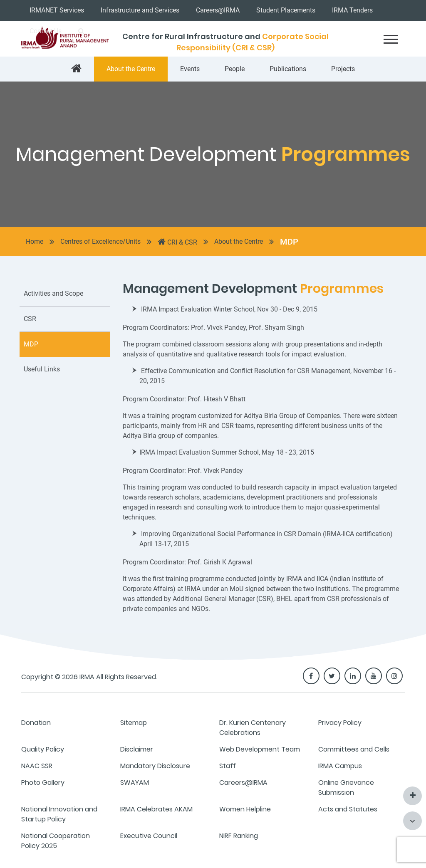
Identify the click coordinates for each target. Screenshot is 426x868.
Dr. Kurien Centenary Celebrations (253, 728)
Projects (343, 69)
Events (190, 69)
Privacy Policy (340, 723)
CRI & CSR (177, 242)
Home (35, 241)
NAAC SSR (37, 766)
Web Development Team (260, 749)
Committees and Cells (354, 749)
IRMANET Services (57, 10)
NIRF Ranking (239, 836)
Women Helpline (245, 809)
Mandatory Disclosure (155, 766)
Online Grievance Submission (346, 788)
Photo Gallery (43, 783)
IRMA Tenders (352, 10)
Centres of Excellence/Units (100, 241)
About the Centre (131, 69)
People (235, 69)
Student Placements (286, 10)
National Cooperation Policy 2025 (56, 841)
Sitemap (134, 723)
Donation (36, 723)
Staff (228, 766)
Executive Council (149, 836)
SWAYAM (135, 783)
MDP (289, 242)
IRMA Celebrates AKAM (156, 809)
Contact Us (46, 31)
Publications (288, 69)
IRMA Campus (340, 766)
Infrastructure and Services (140, 10)
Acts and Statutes (348, 809)
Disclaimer (137, 749)
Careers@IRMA (218, 10)
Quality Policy (43, 749)
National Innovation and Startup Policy (59, 814)
